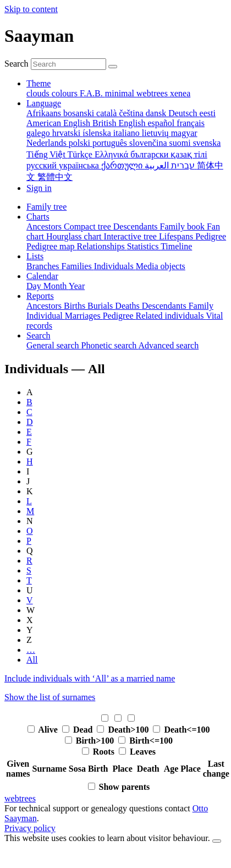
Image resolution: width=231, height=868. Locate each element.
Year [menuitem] (77, 286)
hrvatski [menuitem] (68, 133)
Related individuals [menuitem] (171, 316)
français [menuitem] (191, 123)
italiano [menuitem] (128, 133)
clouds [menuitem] (39, 93)
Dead (84, 730)
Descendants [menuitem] (137, 226)
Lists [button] (35, 256)
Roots (105, 752)
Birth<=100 (151, 741)
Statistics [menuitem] (144, 246)
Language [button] (44, 103)
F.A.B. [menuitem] (92, 93)
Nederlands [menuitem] (48, 143)
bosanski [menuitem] (80, 113)
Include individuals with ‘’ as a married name (90, 678)
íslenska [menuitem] (98, 133)
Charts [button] (38, 217)
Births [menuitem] (76, 306)
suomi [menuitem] (181, 143)
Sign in (39, 188)
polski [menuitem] (81, 143)
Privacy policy (30, 828)
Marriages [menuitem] (84, 316)
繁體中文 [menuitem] (55, 177)
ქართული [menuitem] (123, 165)
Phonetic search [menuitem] (110, 345)
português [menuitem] (111, 143)
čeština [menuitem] (132, 113)
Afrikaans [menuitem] (45, 113)
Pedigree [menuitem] (211, 236)
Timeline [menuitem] (176, 246)
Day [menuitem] (35, 286)
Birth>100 (96, 741)
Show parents (125, 787)
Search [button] (38, 335)
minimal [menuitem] (121, 93)
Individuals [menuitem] (115, 266)
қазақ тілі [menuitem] (189, 154)
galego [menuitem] (39, 133)
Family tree (46, 207)
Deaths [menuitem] (128, 306)
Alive (49, 730)
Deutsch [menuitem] (184, 113)
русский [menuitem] (43, 165)
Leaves (143, 752)
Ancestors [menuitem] (45, 226)
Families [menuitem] (78, 266)
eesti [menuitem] (208, 113)
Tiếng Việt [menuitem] (47, 154)
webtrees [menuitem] (153, 93)
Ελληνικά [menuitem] (112, 154)
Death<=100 (187, 730)
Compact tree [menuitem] (89, 226)
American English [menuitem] (59, 123)
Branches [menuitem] (44, 266)
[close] (217, 841)
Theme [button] (38, 83)
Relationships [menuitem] (102, 246)
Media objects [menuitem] (161, 266)
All (32, 660)
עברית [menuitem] (182, 165)
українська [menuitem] (80, 165)
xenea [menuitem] (180, 93)
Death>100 (129, 730)
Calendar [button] (42, 276)
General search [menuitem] (54, 345)
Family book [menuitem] (183, 226)
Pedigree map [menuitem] (52, 246)
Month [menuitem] (56, 286)
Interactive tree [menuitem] (131, 236)
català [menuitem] (108, 113)
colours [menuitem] (66, 93)
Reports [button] (40, 296)
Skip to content (31, 9)
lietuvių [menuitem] (156, 133)
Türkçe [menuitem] (81, 154)
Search (16, 64)
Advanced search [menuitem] (168, 345)
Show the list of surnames (50, 697)
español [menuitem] (162, 123)
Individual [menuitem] (46, 316)
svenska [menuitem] (207, 143)
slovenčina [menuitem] (149, 143)
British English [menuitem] (120, 123)
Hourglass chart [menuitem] (75, 236)
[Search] (113, 67)
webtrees (20, 798)
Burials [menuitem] (101, 306)
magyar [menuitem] (184, 133)
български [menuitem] (150, 154)
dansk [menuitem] (157, 113)
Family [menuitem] (201, 306)
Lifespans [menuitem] (177, 236)
